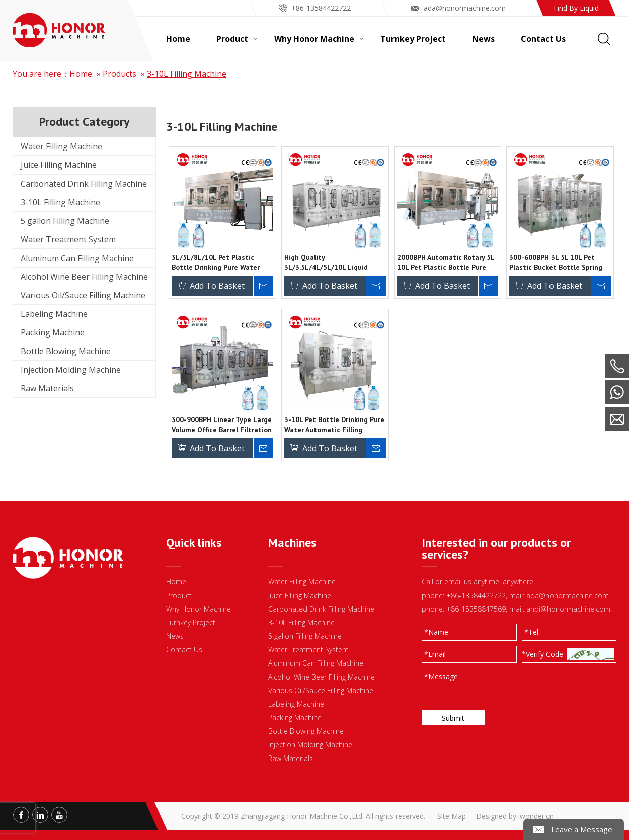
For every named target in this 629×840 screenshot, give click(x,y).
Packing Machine (53, 332)
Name (436, 632)
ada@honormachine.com (465, 8)
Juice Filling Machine (59, 165)
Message (441, 676)
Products (120, 74)
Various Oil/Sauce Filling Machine (83, 295)
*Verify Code (542, 654)
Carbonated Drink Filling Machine (84, 184)
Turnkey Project (191, 622)
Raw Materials (47, 388)
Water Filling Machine (61, 146)
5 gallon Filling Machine (65, 221)
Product (179, 595)
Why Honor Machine (199, 609)
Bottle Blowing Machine (66, 351)
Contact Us (184, 650)
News (175, 636)
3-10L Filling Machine (187, 74)
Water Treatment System (68, 239)
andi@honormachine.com (568, 609)
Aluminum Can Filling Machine (77, 258)
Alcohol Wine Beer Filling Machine (84, 277)
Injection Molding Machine (71, 370)
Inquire (263, 286)
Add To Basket (217, 286)
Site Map (452, 816)
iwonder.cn (536, 816)
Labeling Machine (54, 314)
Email (435, 654)
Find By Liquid (576, 8)
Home (81, 74)
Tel (531, 632)
